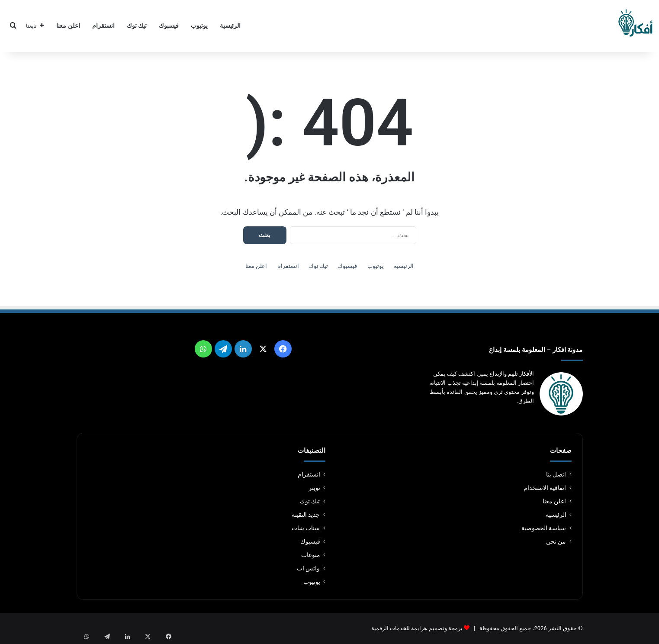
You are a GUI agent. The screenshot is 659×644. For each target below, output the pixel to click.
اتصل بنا (556, 474)
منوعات (311, 555)
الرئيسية (230, 26)
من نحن (556, 541)
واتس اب (308, 568)
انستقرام (103, 26)
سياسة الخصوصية (544, 528)
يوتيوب (199, 26)
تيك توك (137, 26)
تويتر (314, 488)
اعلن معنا (68, 26)
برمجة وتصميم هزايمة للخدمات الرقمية (417, 628)
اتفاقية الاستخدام (545, 488)
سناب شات (306, 528)
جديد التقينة (306, 515)
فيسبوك (169, 26)
